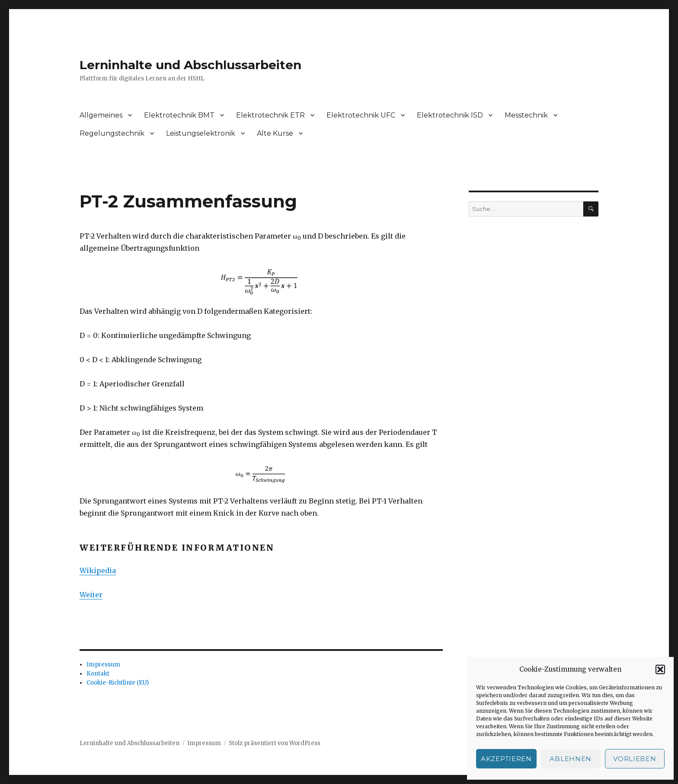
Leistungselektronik (201, 133)
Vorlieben (635, 759)
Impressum (103, 664)
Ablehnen (571, 759)
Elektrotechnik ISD (450, 115)
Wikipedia (98, 570)
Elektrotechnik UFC (361, 115)
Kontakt (98, 674)
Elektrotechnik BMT (179, 115)
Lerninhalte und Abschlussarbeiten (190, 65)
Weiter (91, 595)
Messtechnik (526, 115)
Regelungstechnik (112, 133)
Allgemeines (101, 115)
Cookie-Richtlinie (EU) (118, 683)
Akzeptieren (506, 759)
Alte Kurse (275, 133)
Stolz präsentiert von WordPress (275, 743)
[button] (660, 669)
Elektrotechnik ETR (270, 115)
